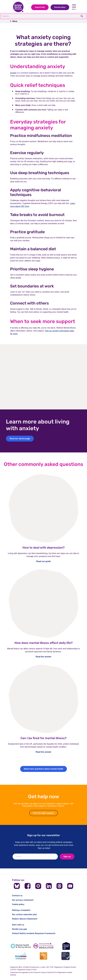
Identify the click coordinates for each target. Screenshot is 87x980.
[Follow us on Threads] (59, 886)
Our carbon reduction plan (24, 914)
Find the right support (45, 813)
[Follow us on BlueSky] (17, 886)
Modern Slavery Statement (25, 919)
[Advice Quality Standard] (43, 956)
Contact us (17, 896)
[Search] (35, 16)
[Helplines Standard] (21, 956)
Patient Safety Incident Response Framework (34, 933)
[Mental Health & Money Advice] (21, 946)
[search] (82, 16)
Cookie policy (18, 904)
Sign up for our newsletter (44, 835)
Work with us (18, 925)
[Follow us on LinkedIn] (49, 886)
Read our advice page (20, 439)
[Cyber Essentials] (66, 956)
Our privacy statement (23, 900)
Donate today (60, 7)
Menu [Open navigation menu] (74, 7)
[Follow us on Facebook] (28, 886)
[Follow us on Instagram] (38, 886)
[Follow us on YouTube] (70, 886)
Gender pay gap (19, 929)
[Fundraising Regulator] (43, 946)
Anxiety (13, 73)
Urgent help (40, 7)
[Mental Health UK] (66, 946)
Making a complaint (21, 910)
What (15, 21)
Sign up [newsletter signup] (67, 856)
